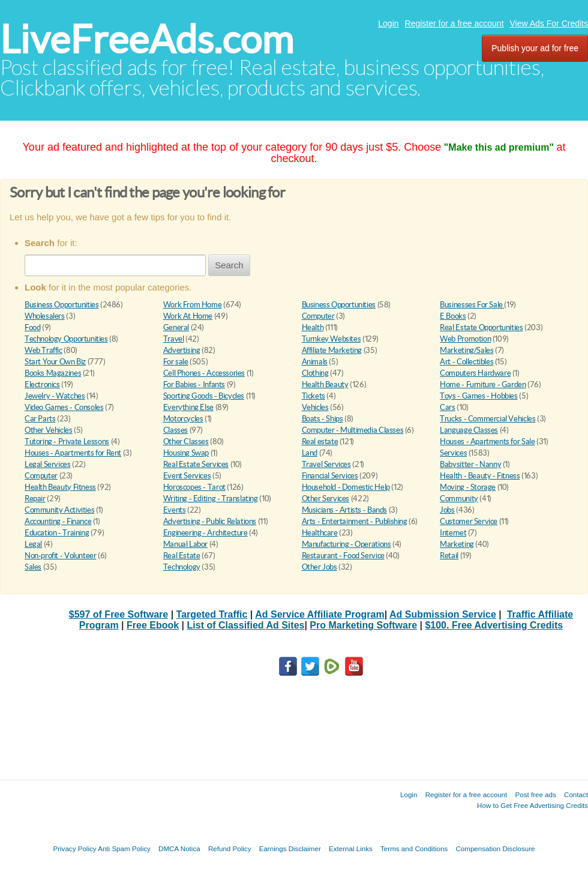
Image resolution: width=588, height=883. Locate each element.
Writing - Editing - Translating (211, 499)
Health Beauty (325, 384)
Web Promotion (465, 339)
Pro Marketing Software (363, 625)
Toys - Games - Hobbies (478, 396)
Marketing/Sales (466, 350)
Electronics (42, 384)
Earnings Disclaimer (290, 848)
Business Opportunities (61, 305)
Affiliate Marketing (332, 350)
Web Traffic (43, 350)
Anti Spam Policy (124, 848)
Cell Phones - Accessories (204, 373)
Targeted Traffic (212, 614)
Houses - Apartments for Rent (73, 453)
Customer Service (469, 521)
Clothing (315, 373)
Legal (33, 544)
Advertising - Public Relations (210, 521)
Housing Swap (186, 453)
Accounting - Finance (58, 521)
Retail (449, 556)
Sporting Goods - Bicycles (204, 396)
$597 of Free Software (118, 614)
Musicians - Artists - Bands (344, 510)
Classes (175, 430)
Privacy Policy (74, 848)
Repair (35, 499)
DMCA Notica (179, 848)
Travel (174, 339)
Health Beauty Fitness (60, 487)
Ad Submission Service (443, 614)
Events (175, 510)
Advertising (182, 350)
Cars (447, 407)
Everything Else (188, 407)
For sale (176, 362)
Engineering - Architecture (205, 533)
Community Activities (59, 510)
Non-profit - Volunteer (60, 556)
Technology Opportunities (66, 339)
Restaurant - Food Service (343, 556)
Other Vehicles (49, 430)
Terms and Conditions (414, 848)
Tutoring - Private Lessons (67, 441)
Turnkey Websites (331, 339)
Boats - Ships (322, 419)
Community (459, 499)
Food (32, 327)
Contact (576, 794)
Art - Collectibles (466, 362)
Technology (182, 567)
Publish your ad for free (535, 48)
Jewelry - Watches (55, 396)
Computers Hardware (475, 373)
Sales (33, 567)
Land (310, 453)
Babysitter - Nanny (470, 464)
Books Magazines (53, 373)
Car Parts (40, 419)
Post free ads (535, 794)
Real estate (320, 441)
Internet (453, 533)
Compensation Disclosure (495, 848)
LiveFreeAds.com (147, 39)
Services (453, 453)
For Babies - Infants (194, 384)
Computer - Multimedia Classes (353, 430)
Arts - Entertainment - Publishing (355, 521)
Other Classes (186, 441)
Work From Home (193, 305)
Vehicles (315, 407)
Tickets (313, 396)
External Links (351, 848)
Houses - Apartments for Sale (487, 441)
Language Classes (469, 430)
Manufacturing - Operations (346, 544)
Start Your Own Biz (55, 362)
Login (388, 23)
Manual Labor (185, 544)
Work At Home (188, 316)
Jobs (447, 510)
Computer (318, 316)
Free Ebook (153, 625)
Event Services (187, 476)
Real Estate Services (196, 464)
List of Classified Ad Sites (246, 625)
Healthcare (320, 533)
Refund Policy (230, 848)
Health (313, 327)
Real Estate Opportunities (481, 327)
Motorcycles (183, 419)
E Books (453, 316)
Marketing (457, 544)
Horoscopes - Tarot (194, 487)
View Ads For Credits (549, 23)
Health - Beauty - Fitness (480, 476)
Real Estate (182, 556)
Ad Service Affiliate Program (319, 614)
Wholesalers (45, 316)
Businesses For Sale (472, 305)
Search (229, 265)
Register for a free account (454, 23)
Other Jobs (319, 567)
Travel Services (326, 464)
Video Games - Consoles (64, 407)
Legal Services (48, 464)
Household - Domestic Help (346, 487)
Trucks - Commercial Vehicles (487, 419)
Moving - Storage (468, 487)
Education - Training (57, 533)
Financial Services (330, 476)
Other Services (326, 499)
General (176, 327)
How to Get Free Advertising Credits (532, 805)
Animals (315, 362)
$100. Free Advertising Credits (494, 625)
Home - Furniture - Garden (483, 384)
